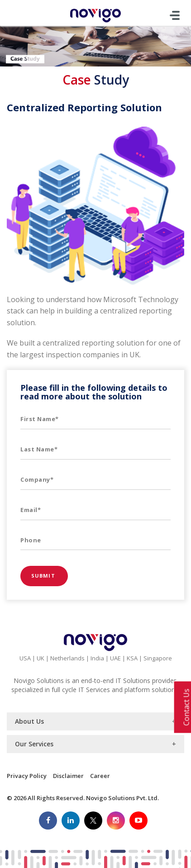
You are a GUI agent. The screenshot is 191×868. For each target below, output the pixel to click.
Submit (44, 576)
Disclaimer (68, 776)
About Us (29, 721)
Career (100, 776)
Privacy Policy (27, 776)
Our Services (34, 744)
